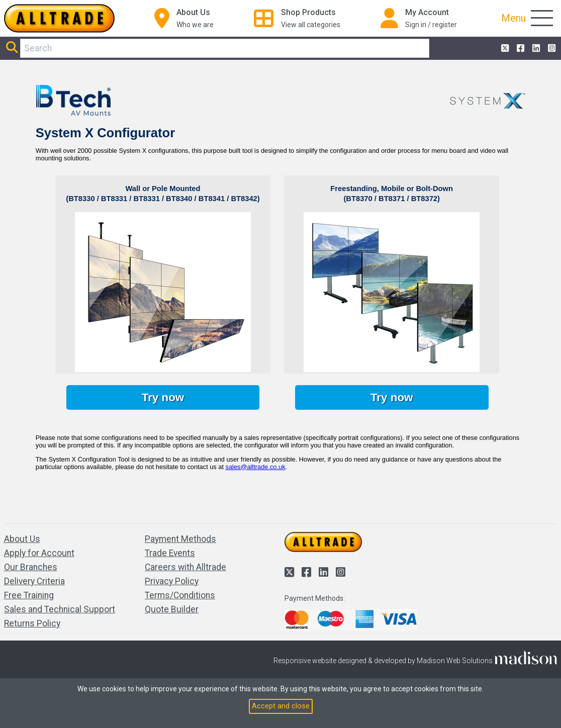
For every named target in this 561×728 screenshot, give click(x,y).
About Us (22, 539)
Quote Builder (172, 609)
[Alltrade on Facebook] (520, 48)
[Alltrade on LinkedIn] (535, 48)
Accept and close (281, 706)
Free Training (29, 595)
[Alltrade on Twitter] (504, 48)
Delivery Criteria (34, 581)
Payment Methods (180, 539)
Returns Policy (32, 623)
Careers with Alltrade (185, 567)
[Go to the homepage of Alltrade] (59, 18)
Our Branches (31, 567)
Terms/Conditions (180, 595)
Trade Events (170, 553)
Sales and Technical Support (60, 609)
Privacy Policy (172, 581)
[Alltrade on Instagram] (551, 48)
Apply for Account (39, 553)
